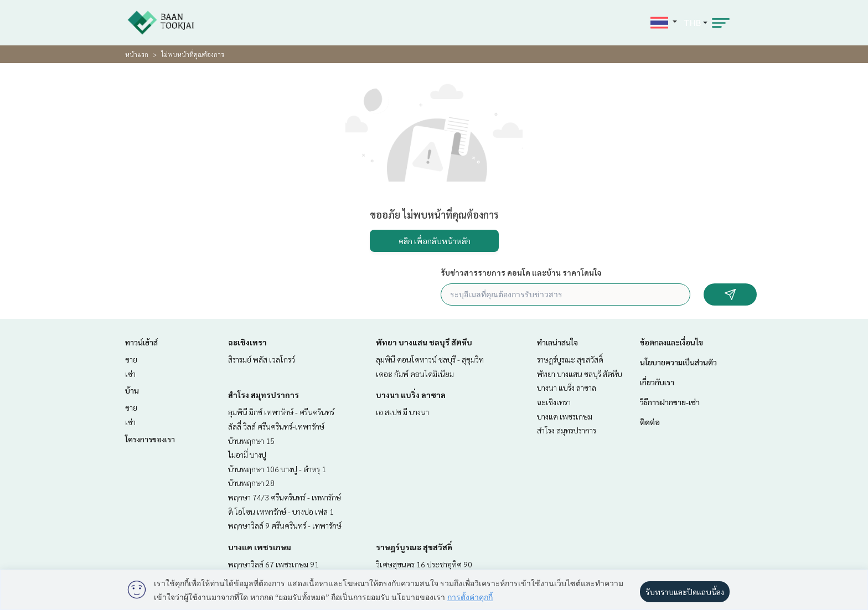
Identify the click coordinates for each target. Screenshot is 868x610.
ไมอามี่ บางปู (247, 454)
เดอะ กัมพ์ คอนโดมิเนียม (415, 374)
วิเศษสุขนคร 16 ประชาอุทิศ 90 (424, 564)
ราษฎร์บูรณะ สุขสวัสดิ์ (414, 547)
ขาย (131, 359)
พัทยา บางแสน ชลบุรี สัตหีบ (424, 342)
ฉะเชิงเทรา (247, 342)
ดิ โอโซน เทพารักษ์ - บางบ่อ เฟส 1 (281, 511)
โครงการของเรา (150, 439)
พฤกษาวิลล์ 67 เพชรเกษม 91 (273, 564)
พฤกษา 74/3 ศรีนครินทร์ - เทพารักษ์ (285, 497)
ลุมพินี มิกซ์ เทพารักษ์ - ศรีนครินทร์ (281, 412)
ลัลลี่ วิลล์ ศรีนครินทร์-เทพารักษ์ (276, 426)
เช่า (130, 374)
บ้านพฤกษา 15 (251, 441)
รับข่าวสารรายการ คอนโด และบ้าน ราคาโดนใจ (521, 272)
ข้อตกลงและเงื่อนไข (671, 342)
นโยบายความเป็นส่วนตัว (678, 362)
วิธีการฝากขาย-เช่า (670, 402)
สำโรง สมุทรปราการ (263, 395)
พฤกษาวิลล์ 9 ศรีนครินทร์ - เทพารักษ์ (285, 525)
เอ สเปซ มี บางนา (402, 412)
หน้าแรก (137, 54)
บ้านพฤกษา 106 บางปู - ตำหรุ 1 (277, 469)
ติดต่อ (650, 422)
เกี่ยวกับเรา (657, 382)
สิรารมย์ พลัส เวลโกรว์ (262, 359)
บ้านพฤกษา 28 (251, 483)
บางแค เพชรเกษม (260, 547)
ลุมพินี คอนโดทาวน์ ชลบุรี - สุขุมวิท (430, 359)
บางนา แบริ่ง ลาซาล (411, 395)
